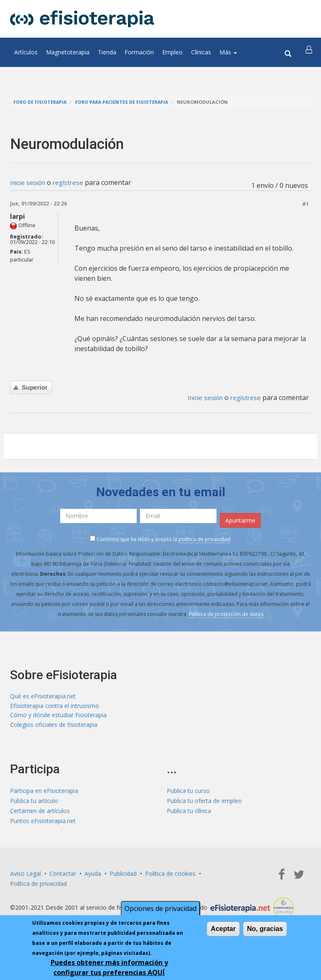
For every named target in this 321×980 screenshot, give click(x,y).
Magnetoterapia (68, 52)
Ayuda (93, 876)
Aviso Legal (25, 876)
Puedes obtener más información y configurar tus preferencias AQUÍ (109, 967)
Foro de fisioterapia (41, 102)
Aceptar (223, 929)
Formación (139, 52)
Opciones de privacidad (160, 908)
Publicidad (123, 876)
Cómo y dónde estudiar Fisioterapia (58, 717)
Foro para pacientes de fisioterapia (125, 102)
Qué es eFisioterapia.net (43, 697)
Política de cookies (170, 876)
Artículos (26, 52)
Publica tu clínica (189, 813)
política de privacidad (204, 539)
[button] (310, 52)
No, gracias (265, 929)
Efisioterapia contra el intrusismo (55, 707)
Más (228, 52)
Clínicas (201, 52)
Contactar (63, 876)
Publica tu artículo (34, 803)
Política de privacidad (38, 886)
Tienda (107, 52)
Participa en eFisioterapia (44, 793)
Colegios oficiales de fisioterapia (54, 727)
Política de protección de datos (226, 614)
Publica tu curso (188, 793)
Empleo (172, 52)
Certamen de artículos (40, 813)
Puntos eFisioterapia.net (43, 823)
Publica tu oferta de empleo (204, 803)
